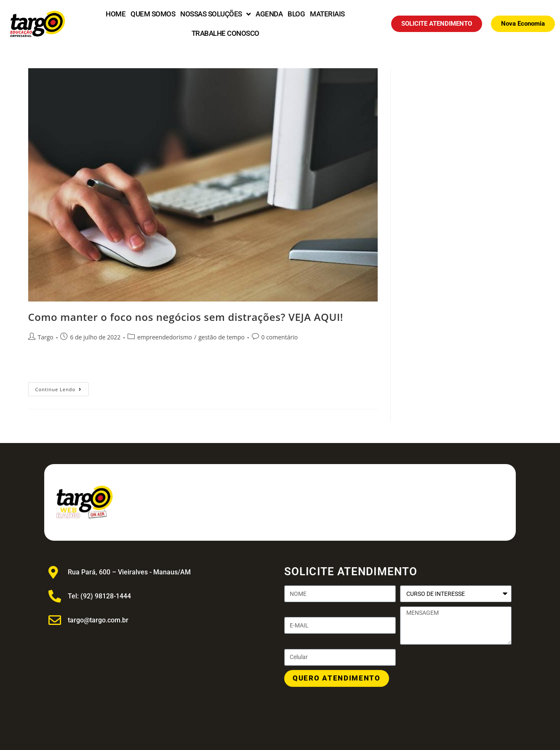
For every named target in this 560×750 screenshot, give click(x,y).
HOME (116, 14)
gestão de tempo (221, 337)
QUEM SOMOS (153, 14)
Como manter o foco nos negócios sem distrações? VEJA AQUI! (186, 317)
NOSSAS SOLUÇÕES (215, 14)
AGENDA (269, 14)
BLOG (296, 14)
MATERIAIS (327, 14)
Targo (46, 337)
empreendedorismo (165, 337)
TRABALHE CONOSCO (225, 33)
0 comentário (280, 337)
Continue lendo (62, 387)
